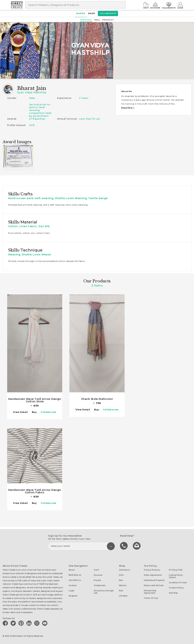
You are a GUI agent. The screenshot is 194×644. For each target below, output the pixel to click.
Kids (121, 590)
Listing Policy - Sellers (176, 575)
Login (180, 5)
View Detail (21, 412)
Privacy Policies (152, 569)
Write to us (137, 545)
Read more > (128, 108)
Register (73, 595)
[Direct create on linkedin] (30, 622)
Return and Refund (154, 585)
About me (126, 91)
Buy (34, 412)
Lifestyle (123, 595)
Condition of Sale (178, 582)
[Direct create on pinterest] (22, 622)
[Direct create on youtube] (45, 622)
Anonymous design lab (104, 591)
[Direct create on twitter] (14, 622)
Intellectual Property (154, 579)
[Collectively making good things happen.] (18, 5)
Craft (96, 569)
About (72, 569)
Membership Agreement (150, 591)
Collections (124, 569)
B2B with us (75, 574)
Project (97, 579)
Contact (73, 585)
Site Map (173, 592)
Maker (78, 14)
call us (124, 545)
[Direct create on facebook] (6, 622)
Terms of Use (151, 597)
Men (121, 579)
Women (123, 585)
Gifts (121, 574)
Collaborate (164, 5)
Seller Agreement (153, 574)
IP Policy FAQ (176, 569)
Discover (147, 5)
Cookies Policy (176, 587)
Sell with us (75, 579)
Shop (134, 5)
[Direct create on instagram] (37, 622)
